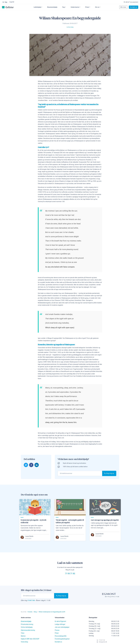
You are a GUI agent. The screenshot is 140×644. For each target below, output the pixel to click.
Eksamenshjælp (55, 7)
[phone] (80, 474)
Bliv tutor (123, 7)
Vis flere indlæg (70, 27)
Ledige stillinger (60, 628)
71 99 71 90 (70, 576)
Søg (5, 2)
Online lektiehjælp (27, 631)
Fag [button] (66, 7)
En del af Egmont (60, 625)
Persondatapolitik (61, 640)
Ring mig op (109, 474)
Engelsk (23, 518)
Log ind (12, 2)
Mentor (23, 640)
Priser (90, 7)
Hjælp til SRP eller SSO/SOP (30, 643)
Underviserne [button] (78, 7)
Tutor (23, 637)
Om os (100, 7)
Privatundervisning (27, 628)
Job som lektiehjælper (62, 631)
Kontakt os (134, 7)
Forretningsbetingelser (62, 643)
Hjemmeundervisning (28, 634)
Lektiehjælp (40, 7)
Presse (57, 634)
